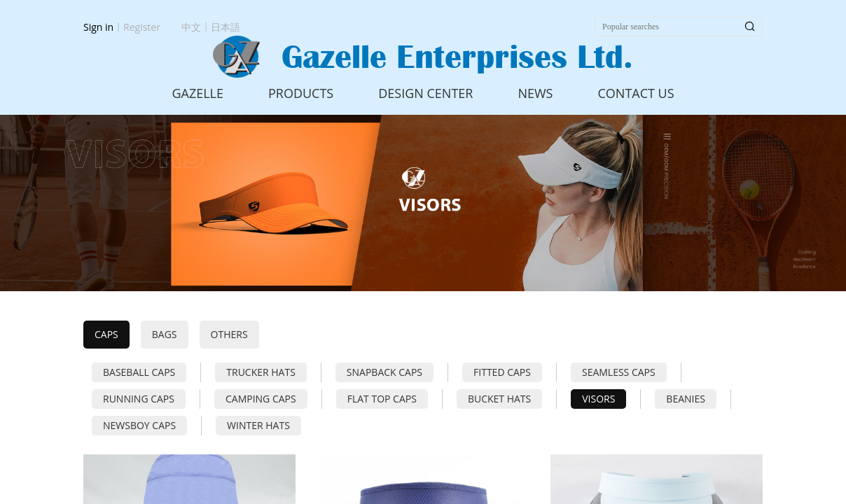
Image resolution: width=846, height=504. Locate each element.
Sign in (98, 27)
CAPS (106, 334)
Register (142, 27)
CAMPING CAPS (261, 399)
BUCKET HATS (499, 399)
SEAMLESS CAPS (619, 372)
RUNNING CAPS (139, 399)
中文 (191, 27)
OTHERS (229, 334)
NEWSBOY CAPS (139, 425)
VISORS (598, 399)
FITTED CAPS (502, 372)
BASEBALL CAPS (139, 372)
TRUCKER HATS (261, 372)
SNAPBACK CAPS (384, 372)
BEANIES (686, 399)
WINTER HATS (258, 425)
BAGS (165, 334)
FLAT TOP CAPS (382, 399)
